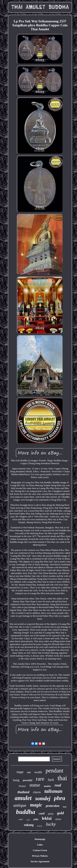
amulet (23, 798)
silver (58, 819)
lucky (51, 824)
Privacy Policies (40, 856)
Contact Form (40, 850)
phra (60, 798)
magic (36, 805)
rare (40, 779)
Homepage (40, 839)
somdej (43, 798)
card (42, 813)
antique (20, 805)
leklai (47, 818)
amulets (47, 786)
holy (65, 807)
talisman (54, 791)
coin (28, 820)
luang (16, 780)
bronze (22, 786)
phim (51, 814)
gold (60, 813)
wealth (38, 772)
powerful (28, 780)
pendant (54, 771)
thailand (23, 792)
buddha (26, 812)
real (58, 785)
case (21, 819)
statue (35, 785)
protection (53, 806)
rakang (29, 825)
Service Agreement (40, 861)
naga (20, 772)
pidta (36, 819)
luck (51, 780)
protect (40, 826)
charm (37, 792)
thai (62, 778)
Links (40, 845)
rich (29, 772)
